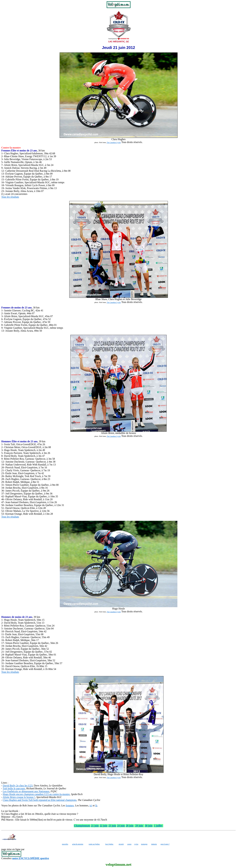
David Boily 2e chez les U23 (18, 786)
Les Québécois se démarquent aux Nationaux (26, 791)
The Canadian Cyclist (114, 142)
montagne (144, 844)
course (129, 844)
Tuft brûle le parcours (14, 788)
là (96, 805)
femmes (70, 805)
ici (91, 805)
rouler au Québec (94, 844)
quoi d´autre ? (165, 844)
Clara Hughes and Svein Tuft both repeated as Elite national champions (40, 800)
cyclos (136, 844)
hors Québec (109, 844)
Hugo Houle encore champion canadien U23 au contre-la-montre (36, 794)
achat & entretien (78, 844)
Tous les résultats (10, 197)
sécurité (121, 844)
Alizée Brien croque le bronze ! (19, 797)
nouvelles (65, 844)
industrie (154, 844)
